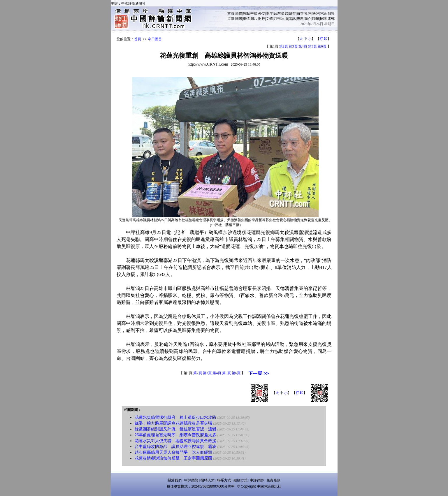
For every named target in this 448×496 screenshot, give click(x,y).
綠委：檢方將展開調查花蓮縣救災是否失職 (173, 423)
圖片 (254, 19)
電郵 (331, 19)
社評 (308, 13)
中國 (254, 13)
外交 (262, 13)
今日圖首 (155, 39)
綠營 (292, 13)
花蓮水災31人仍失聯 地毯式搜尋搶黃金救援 (175, 441)
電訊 (292, 19)
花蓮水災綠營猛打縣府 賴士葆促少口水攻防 (175, 417)
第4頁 (303, 46)
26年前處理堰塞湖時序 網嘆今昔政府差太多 (175, 435)
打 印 (323, 39)
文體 (269, 19)
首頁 (231, 13)
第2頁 (284, 46)
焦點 (246, 13)
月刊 (277, 19)
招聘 (323, 19)
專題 (300, 19)
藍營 (285, 13)
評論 (323, 13)
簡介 (308, 19)
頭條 (239, 13)
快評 (316, 13)
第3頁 (293, 46)
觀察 (331, 13)
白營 (300, 13)
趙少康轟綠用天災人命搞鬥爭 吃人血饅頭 (173, 452)
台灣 (277, 13)
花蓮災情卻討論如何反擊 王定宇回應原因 (173, 458)
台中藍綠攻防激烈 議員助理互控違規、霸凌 (175, 447)
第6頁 (322, 46)
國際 (239, 19)
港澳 (231, 19)
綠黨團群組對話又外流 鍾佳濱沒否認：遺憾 (175, 429)
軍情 (246, 19)
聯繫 (316, 19)
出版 (285, 19)
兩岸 (269, 13)
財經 (262, 19)
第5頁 (312, 46)
